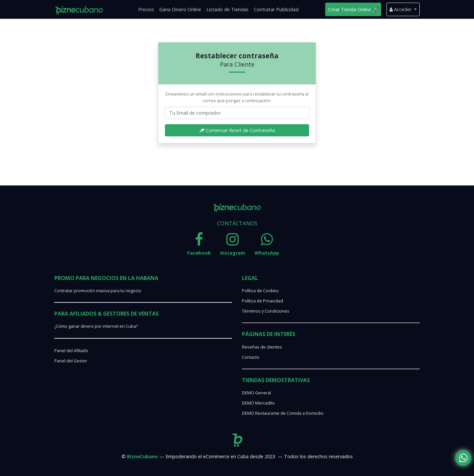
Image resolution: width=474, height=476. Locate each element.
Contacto (251, 357)
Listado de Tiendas (227, 9)
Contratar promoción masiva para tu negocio (98, 291)
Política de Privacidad (263, 301)
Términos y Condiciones (266, 311)
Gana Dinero (180, 9)
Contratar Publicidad (276, 9)
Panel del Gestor (71, 361)
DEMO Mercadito (258, 403)
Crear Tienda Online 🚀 (353, 9)
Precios (146, 9)
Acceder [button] (401, 9)
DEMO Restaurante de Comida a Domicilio (283, 413)
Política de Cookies (260, 291)
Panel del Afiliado (71, 351)
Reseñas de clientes (262, 347)
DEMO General (256, 393)
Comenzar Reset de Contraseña (237, 130)
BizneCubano (143, 456)
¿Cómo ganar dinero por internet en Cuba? (96, 326)
